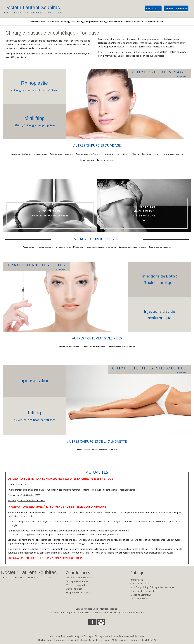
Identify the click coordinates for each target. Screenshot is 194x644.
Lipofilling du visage (151, 154)
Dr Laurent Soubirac (141, 599)
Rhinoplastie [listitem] (53, 22)
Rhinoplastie (34, 83)
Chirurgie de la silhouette (143, 591)
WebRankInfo (137, 636)
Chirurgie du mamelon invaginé (132, 247)
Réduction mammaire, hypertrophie (101, 247)
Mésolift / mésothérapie (69, 346)
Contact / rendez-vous (176, 8)
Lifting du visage (40, 154)
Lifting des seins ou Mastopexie (70, 247)
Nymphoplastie (83, 449)
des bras (33, 420)
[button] (92, 622)
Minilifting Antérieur (21, 154)
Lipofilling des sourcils (173, 154)
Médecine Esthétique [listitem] (134, 22)
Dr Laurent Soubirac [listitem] (154, 22)
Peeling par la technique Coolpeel (121, 346)
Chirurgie (88, 636)
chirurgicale (19, 90)
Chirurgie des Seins (140, 583)
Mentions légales (109, 609)
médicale (52, 90)
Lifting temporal (87, 160)
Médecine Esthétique (141, 595)
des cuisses (48, 420)
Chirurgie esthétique (105, 636)
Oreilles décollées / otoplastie (105, 449)
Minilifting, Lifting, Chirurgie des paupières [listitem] (79, 22)
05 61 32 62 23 (153, 8)
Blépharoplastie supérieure (62, 154)
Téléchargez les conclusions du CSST (26, 501)
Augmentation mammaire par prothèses (50, 213)
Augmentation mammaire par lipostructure (144, 211)
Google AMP (83, 613)
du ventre (20, 420)
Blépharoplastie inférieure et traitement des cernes (98, 154)
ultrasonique (37, 90)
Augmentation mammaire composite (38, 247)
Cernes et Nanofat (131, 154)
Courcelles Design (112, 613)
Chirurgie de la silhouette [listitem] (111, 22)
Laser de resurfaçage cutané (93, 346)
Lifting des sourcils (106, 160)
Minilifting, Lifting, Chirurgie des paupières (152, 587)
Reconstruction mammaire (160, 247)
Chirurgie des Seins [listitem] (37, 22)
